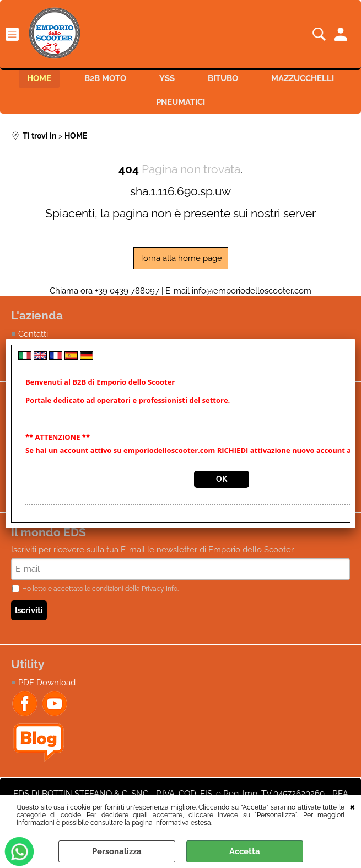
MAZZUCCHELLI (303, 78)
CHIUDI (352, 806)
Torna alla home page (181, 258)
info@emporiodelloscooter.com (252, 291)
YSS (167, 78)
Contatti (33, 334)
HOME (39, 78)
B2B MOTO (105, 78)
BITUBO (223, 78)
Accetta (245, 851)
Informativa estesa (183, 823)
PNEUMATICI (180, 102)
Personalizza (117, 851)
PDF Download (47, 683)
